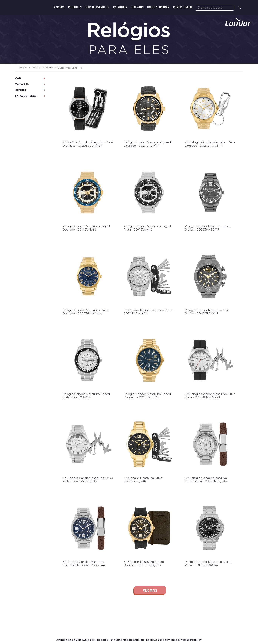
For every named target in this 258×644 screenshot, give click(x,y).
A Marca (59, 7)
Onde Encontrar (158, 7)
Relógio (36, 68)
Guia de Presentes (97, 7)
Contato (163, 616)
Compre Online (183, 7)
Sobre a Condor (114, 616)
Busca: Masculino (68, 68)
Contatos (137, 7)
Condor (49, 68)
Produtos (75, 7)
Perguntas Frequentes (172, 621)
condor (23, 68)
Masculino (54, 616)
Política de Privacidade (173, 625)
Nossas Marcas (113, 625)
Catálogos (120, 7)
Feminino (54, 621)
